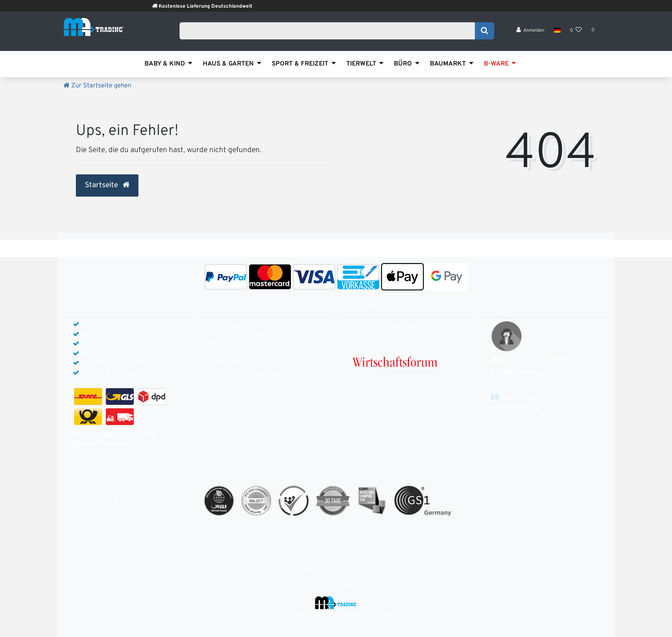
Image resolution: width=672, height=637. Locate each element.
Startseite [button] (107, 185)
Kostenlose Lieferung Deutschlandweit (220, 6)
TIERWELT (361, 64)
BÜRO (403, 64)
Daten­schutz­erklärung (244, 373)
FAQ (218, 344)
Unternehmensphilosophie (388, 325)
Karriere (363, 344)
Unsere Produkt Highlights (388, 335)
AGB (403, 570)
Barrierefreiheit (370, 585)
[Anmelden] (531, 34)
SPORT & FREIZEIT (300, 64)
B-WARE (496, 64)
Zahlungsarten (233, 325)
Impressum (294, 570)
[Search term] (330, 33)
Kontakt (224, 354)
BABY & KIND (165, 64)
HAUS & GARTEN (228, 64)
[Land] (557, 34)
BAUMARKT (448, 64)
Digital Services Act (307, 585)
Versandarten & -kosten (246, 335)
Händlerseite (230, 383)
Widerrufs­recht (234, 363)
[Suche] (484, 33)
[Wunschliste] (576, 34)
